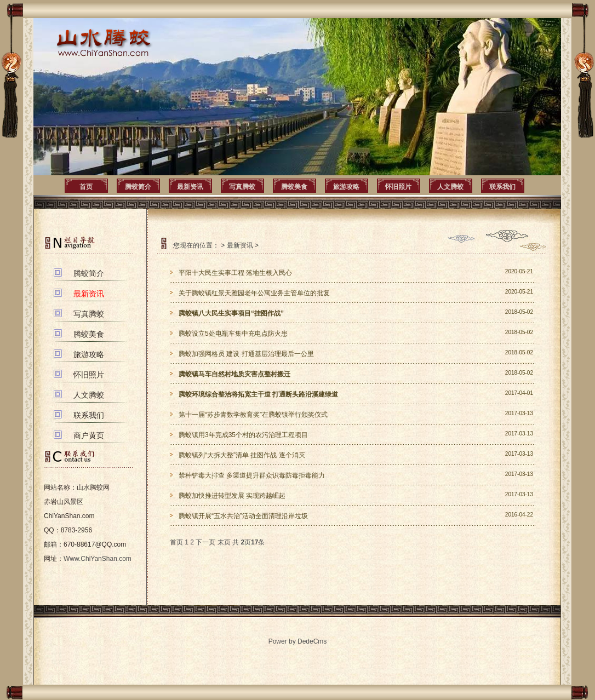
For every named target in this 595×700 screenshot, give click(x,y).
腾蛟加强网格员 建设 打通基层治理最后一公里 (246, 354)
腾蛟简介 (138, 187)
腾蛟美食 (294, 187)
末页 (224, 542)
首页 (86, 187)
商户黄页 (89, 435)
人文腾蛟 (450, 187)
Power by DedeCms (298, 641)
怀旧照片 (398, 187)
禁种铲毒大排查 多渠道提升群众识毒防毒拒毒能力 (252, 475)
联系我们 (502, 187)
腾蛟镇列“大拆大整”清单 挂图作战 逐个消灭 (242, 455)
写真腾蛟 (242, 187)
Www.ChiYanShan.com (98, 559)
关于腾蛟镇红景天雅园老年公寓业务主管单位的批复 (254, 293)
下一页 (205, 542)
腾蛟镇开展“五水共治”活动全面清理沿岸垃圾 (243, 516)
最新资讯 (190, 187)
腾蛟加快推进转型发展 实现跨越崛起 (232, 496)
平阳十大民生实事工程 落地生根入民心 (235, 273)
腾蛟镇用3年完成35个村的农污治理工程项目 (243, 435)
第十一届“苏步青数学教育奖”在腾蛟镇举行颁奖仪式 (253, 415)
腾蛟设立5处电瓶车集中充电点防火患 (233, 334)
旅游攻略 (346, 187)
